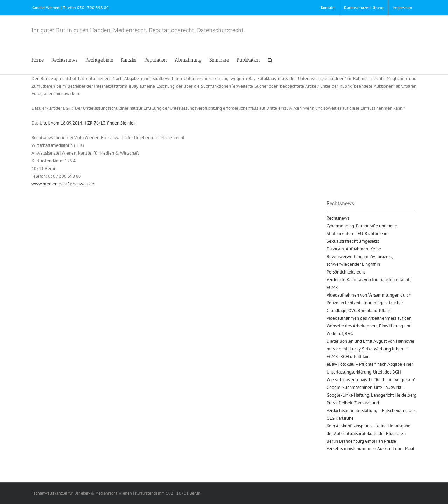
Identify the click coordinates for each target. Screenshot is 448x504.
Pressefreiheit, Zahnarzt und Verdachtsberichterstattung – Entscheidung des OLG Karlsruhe (371, 410)
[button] (270, 60)
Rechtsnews (338, 218)
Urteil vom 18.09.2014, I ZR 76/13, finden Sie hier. (87, 123)
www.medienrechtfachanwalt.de (63, 184)
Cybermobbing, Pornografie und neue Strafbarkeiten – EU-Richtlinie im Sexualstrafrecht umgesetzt (362, 233)
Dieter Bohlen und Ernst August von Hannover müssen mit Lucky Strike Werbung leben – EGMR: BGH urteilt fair (370, 349)
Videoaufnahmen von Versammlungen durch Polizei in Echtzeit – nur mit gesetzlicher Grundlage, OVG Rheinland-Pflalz (369, 303)
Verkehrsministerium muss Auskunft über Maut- (371, 449)
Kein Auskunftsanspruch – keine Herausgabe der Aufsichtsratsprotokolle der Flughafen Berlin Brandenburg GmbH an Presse (369, 434)
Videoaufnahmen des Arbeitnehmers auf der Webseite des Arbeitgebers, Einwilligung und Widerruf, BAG (369, 326)
